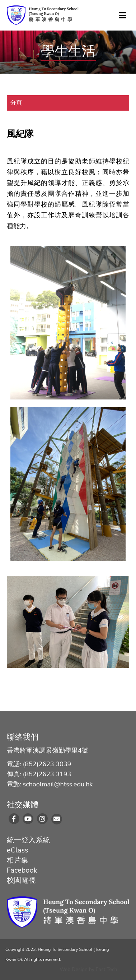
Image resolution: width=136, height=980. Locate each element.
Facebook (22, 870)
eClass (18, 850)
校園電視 (21, 880)
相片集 (18, 860)
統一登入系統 (28, 840)
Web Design (74, 969)
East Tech (107, 969)
